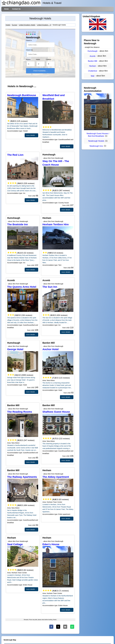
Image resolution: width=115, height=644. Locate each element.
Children (49, 60)
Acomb (93, 56)
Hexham (93, 66)
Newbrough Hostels (96, 141)
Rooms (28, 60)
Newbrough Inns (96, 146)
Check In (29, 40)
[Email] (65, 627)
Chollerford (93, 71)
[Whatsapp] (72, 627)
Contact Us (16, 9)
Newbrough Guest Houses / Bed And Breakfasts (98, 135)
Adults (38, 60)
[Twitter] (58, 627)
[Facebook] (51, 627)
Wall (93, 76)
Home (6, 9)
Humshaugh (93, 51)
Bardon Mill (93, 61)
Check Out (29, 50)
